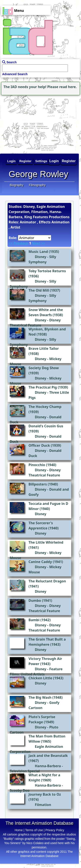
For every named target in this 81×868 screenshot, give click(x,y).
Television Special (25, 771)
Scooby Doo (20, 790)
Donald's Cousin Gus (46, 426)
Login (54, 161)
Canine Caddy (40, 562)
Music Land (38, 252)
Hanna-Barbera (48, 766)
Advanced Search (15, 74)
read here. (68, 87)
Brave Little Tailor (44, 348)
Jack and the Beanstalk (48, 756)
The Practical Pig (43, 387)
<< (11, 243)
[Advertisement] (27, 123)
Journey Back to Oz (45, 794)
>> (43, 243)
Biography (17, 185)
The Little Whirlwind (46, 542)
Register (69, 161)
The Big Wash (40, 697)
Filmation (43, 805)
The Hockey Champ (45, 407)
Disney (40, 257)
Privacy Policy (55, 830)
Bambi (34, 620)
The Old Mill (39, 290)
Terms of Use (34, 830)
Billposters (38, 484)
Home (19, 830)
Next (36, 243)
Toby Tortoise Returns (47, 271)
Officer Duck (39, 445)
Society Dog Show (44, 368)
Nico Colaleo (35, 843)
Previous (21, 243)
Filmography (37, 185)
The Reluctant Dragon (47, 581)
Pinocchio (37, 465)
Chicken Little (40, 678)
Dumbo (35, 600)
